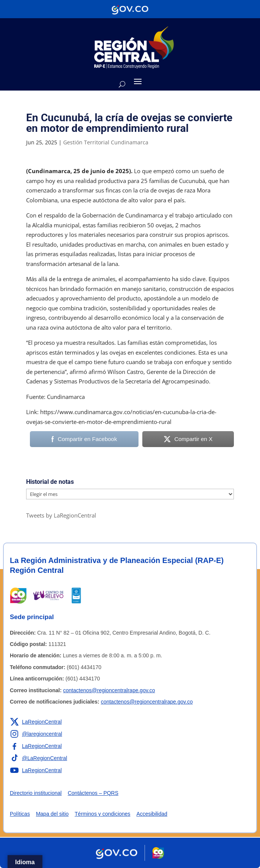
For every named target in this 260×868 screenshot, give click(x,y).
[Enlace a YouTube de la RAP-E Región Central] (36, 770)
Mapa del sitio (52, 814)
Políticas (20, 814)
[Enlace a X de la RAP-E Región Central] (36, 722)
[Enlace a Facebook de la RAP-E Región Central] (36, 746)
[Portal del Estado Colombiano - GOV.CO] (130, 9)
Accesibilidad (152, 814)
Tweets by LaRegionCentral (61, 515)
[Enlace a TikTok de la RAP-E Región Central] (38, 758)
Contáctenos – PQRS (93, 793)
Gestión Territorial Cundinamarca (106, 142)
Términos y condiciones (102, 814)
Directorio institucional (36, 793)
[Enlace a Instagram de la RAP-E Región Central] (36, 734)
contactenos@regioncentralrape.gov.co (109, 690)
